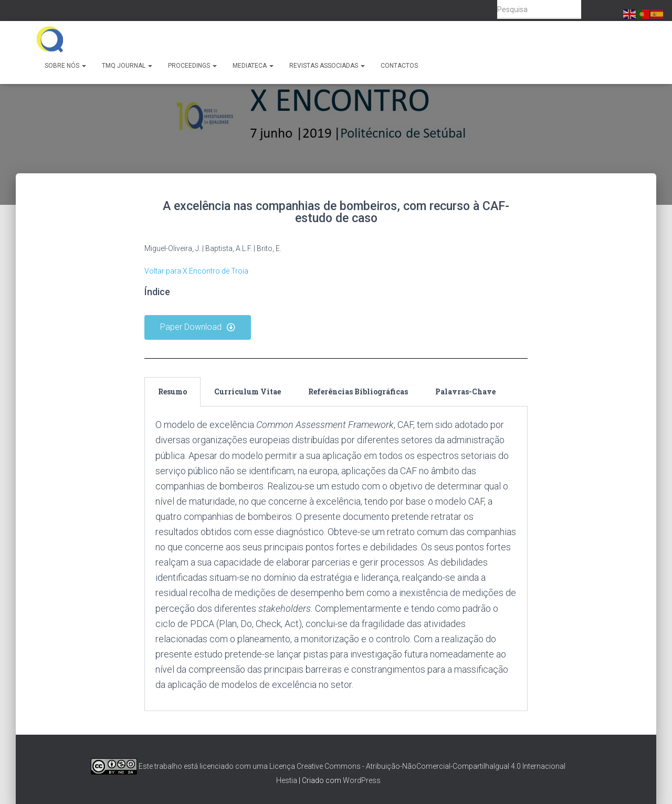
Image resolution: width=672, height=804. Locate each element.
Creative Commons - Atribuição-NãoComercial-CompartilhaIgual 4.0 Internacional (431, 766)
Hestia (287, 780)
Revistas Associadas (327, 66)
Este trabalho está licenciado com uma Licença (193, 766)
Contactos (399, 66)
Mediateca (253, 66)
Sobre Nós (65, 66)
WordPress (362, 780)
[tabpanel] (336, 559)
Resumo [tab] (172, 391)
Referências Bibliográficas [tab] (358, 391)
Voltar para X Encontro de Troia (196, 271)
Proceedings (192, 66)
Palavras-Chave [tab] (465, 391)
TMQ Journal (127, 66)
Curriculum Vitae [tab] (248, 391)
